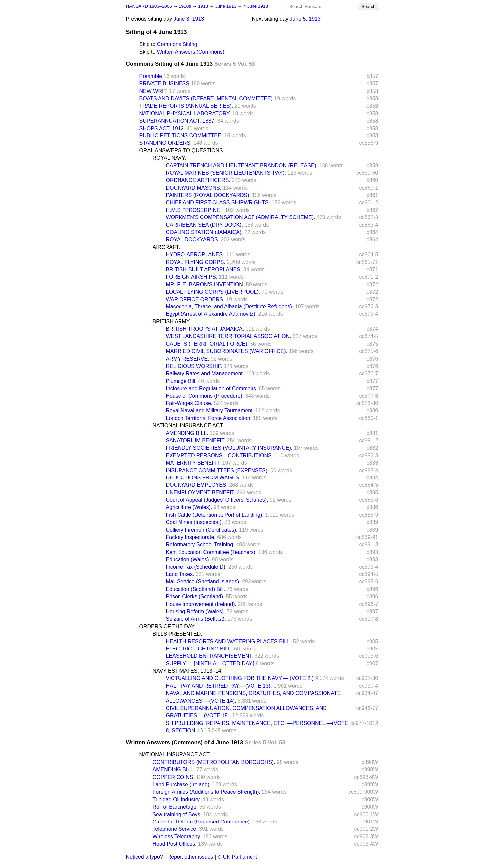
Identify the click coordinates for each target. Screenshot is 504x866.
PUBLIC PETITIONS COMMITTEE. (181, 136)
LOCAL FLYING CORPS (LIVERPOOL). (213, 292)
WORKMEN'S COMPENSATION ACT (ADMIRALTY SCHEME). (241, 217)
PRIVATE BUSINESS (164, 84)
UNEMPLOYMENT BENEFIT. (201, 493)
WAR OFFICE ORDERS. (195, 299)
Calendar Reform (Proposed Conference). (202, 822)
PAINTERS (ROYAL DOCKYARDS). (208, 195)
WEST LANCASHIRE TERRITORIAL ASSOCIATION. (229, 336)
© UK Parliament (237, 857)
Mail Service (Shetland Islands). (203, 582)
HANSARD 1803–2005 (149, 6)
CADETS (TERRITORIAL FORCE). (207, 344)
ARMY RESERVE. (188, 359)
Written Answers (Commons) (191, 52)
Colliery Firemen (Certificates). (202, 530)
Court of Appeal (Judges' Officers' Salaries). (217, 500)
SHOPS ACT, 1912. (162, 128)
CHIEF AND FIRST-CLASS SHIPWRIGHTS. (218, 202)
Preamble (151, 76)
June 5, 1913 (305, 19)
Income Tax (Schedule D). (196, 567)
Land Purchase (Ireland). (182, 784)
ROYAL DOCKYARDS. (193, 240)
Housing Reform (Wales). (196, 611)
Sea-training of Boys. (177, 814)
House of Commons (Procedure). (205, 396)
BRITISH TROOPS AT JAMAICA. (205, 329)
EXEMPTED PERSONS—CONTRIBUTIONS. (220, 455)
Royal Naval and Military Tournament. (210, 411)
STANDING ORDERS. (166, 143)
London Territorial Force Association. (209, 418)
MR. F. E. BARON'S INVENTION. (205, 284)
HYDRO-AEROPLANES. (195, 255)
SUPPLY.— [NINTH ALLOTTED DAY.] (210, 664)
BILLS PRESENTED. (178, 634)
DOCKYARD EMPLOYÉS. (197, 485)
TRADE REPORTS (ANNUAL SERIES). (186, 106)
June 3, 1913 (189, 19)
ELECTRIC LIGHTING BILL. (199, 649)
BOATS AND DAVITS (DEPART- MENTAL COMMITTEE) (206, 98)
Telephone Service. (175, 829)
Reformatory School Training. (200, 544)
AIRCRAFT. (166, 247)
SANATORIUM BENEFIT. (196, 440)
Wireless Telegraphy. (177, 837)
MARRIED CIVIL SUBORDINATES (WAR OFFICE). (227, 351)
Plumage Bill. (181, 381)
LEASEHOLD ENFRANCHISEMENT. (210, 656)
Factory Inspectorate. (191, 537)
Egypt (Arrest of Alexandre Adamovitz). (212, 314)
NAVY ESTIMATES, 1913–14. (188, 671)
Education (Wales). (188, 559)
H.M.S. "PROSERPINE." (195, 210)
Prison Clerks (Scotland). (195, 597)
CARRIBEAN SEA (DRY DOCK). (204, 225)
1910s (186, 6)
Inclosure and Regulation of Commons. (212, 388)
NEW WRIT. (153, 91)
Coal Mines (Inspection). (195, 522)
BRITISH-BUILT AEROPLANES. (204, 269)
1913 (204, 6)
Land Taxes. (180, 574)
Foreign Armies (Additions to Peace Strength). (207, 792)
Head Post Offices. (175, 844)
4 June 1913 (256, 6)
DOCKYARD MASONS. (194, 188)
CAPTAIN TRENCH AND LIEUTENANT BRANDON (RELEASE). (242, 166)
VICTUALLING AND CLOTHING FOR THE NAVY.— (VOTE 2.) (240, 678)
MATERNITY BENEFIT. (193, 463)
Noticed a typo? (144, 857)
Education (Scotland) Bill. (196, 589)
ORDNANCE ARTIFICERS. (198, 180)
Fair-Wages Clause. (189, 403)
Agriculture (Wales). (189, 507)
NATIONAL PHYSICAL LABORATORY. (185, 113)
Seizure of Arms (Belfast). (196, 619)
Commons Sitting (177, 44)
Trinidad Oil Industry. (177, 799)
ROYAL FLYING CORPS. (196, 262)
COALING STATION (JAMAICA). (204, 232)
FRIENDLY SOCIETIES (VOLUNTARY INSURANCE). (229, 448)
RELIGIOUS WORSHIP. (194, 366)
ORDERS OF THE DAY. (168, 626)
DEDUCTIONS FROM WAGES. (203, 478)
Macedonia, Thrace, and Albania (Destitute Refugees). (230, 307)
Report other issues (190, 857)
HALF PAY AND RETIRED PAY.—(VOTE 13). (219, 686)
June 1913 (226, 6)
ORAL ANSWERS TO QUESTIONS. (182, 151)
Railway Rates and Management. (205, 373)
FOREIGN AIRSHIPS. (192, 277)
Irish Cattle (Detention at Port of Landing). (215, 515)
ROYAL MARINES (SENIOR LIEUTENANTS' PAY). (226, 173)
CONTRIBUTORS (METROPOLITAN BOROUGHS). (214, 762)
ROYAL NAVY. (170, 158)
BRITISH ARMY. (172, 322)
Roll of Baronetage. (175, 807)
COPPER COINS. (174, 777)
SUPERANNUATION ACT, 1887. (178, 121)
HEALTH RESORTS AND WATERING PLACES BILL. (229, 641)
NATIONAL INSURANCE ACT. (188, 426)
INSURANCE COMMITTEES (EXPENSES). (217, 470)
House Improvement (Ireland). (201, 604)
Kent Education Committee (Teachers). (212, 552)
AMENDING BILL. (187, 433)
